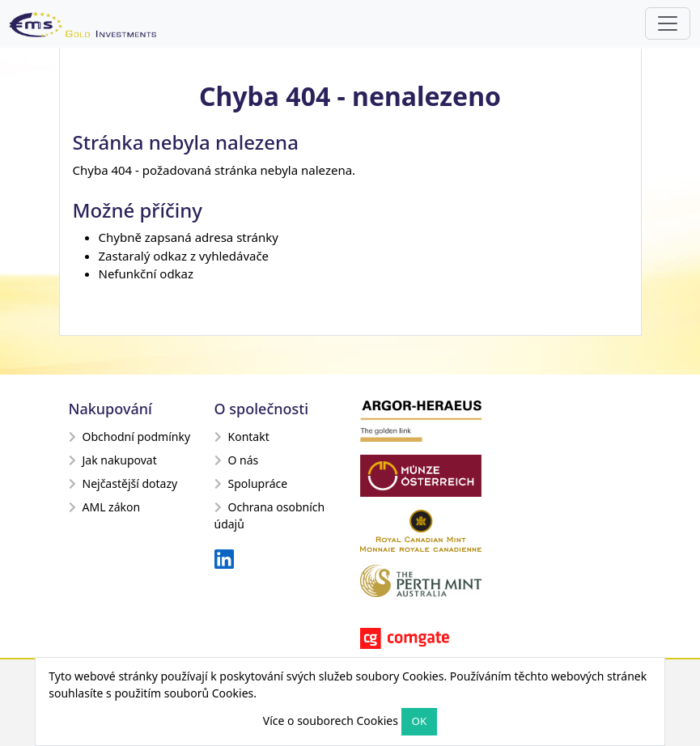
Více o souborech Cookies (331, 721)
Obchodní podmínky (130, 437)
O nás (237, 460)
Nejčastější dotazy (123, 483)
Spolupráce (251, 483)
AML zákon (105, 507)
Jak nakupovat (113, 460)
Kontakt (242, 437)
